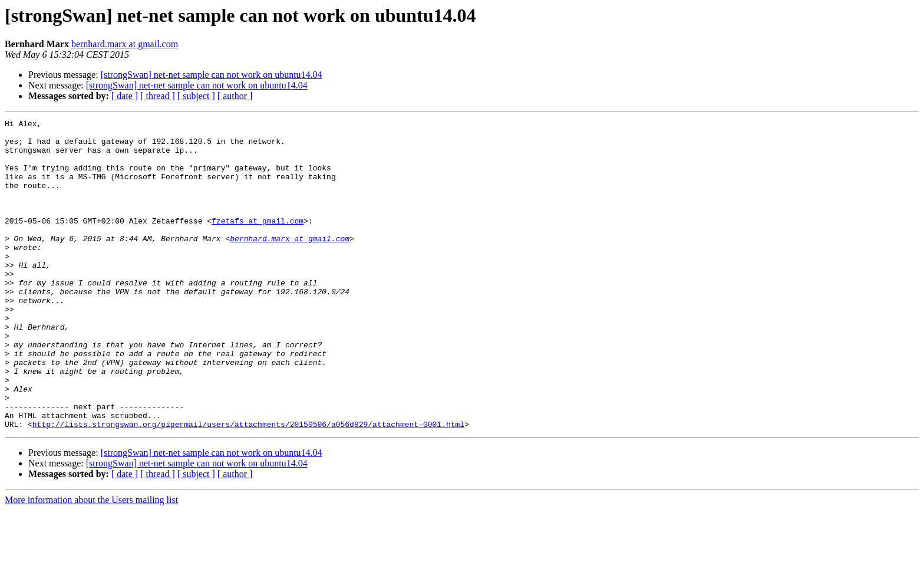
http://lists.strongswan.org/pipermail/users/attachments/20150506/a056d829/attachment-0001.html (248, 486)
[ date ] (125, 96)
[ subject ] (196, 96)
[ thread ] (158, 96)
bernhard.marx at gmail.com (125, 44)
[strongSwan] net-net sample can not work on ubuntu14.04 (212, 75)
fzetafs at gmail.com (258, 242)
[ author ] (235, 96)
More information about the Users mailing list (91, 562)
